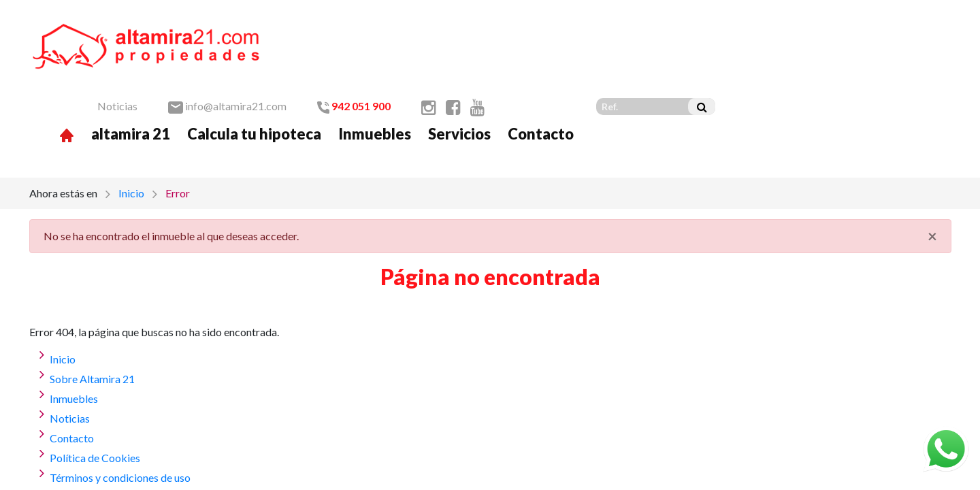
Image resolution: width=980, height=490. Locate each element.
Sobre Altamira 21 (92, 309)
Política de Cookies (95, 388)
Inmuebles (610, 56)
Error (178, 123)
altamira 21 (366, 56)
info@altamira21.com (463, 28)
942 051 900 (589, 28)
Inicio (131, 123)
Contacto (776, 56)
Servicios (695, 56)
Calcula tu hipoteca (490, 56)
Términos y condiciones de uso (120, 407)
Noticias (353, 28)
